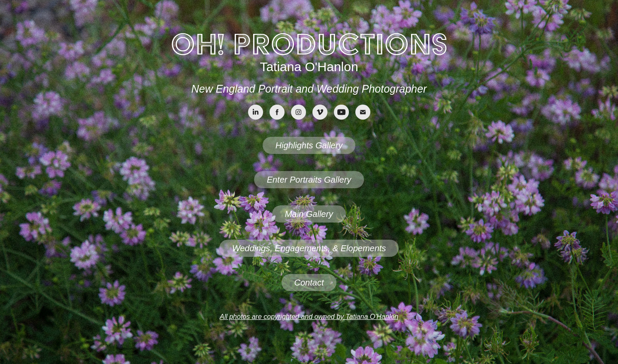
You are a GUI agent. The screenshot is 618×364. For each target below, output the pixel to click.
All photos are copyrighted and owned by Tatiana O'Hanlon (309, 317)
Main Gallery (309, 214)
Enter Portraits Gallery (309, 180)
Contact (309, 283)
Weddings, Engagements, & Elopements (309, 248)
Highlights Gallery (309, 145)
